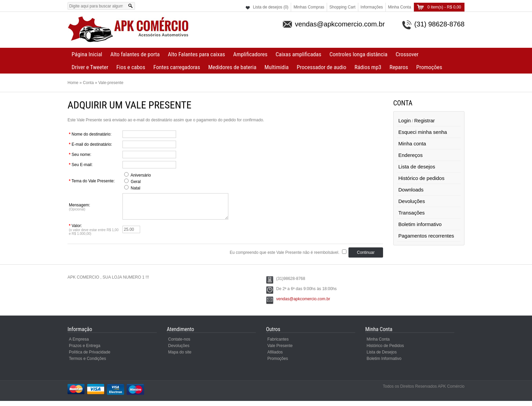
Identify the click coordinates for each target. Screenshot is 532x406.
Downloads (411, 190)
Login (405, 120)
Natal (135, 188)
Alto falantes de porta (135, 54)
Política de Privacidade (90, 357)
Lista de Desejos (382, 357)
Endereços (411, 155)
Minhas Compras (309, 7)
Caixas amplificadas (298, 54)
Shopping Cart (343, 7)
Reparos (399, 67)
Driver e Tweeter (90, 67)
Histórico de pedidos (421, 178)
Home (73, 83)
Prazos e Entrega (85, 351)
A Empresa (79, 344)
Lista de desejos (417, 167)
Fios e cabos (131, 67)
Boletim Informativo (384, 364)
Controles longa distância (358, 54)
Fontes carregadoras (177, 67)
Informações (372, 7)
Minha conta (412, 144)
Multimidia (277, 67)
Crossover (407, 54)
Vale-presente (111, 83)
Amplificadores (250, 54)
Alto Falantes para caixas (197, 54)
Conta (88, 83)
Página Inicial (87, 54)
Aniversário (141, 175)
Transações (412, 213)
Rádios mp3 (368, 67)
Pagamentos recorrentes (426, 236)
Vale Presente (280, 351)
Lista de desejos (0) (271, 7)
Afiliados (275, 357)
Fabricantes (278, 344)
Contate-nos (179, 344)
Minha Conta (400, 7)
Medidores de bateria (232, 67)
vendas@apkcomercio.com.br (303, 304)
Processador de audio (322, 67)
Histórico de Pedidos (385, 351)
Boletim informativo (420, 224)
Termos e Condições (87, 364)
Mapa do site (180, 357)
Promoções (429, 67)
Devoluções (412, 201)
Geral (136, 182)
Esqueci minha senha (423, 132)
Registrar (425, 120)
